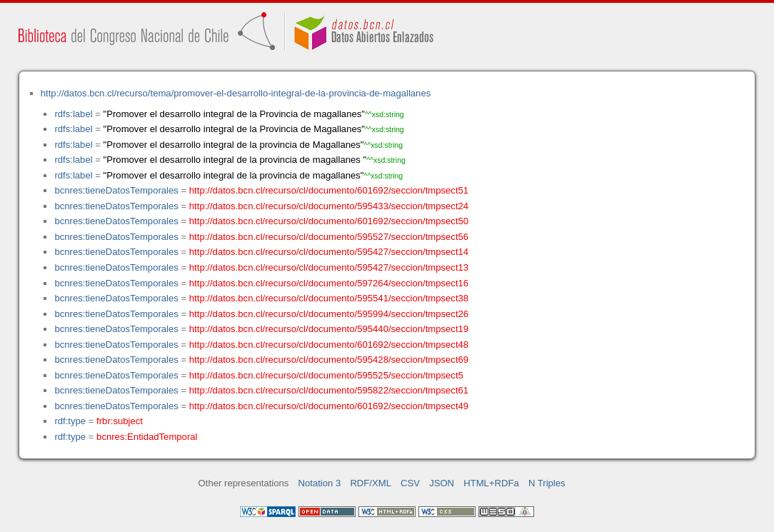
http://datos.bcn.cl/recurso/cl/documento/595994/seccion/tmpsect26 (329, 314)
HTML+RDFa (491, 483)
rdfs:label (73, 114)
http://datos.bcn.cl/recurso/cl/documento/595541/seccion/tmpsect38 (329, 298)
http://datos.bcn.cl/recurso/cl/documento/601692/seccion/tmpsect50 (329, 221)
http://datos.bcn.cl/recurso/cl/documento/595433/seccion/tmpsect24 (329, 206)
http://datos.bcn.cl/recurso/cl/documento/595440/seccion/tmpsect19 (329, 329)
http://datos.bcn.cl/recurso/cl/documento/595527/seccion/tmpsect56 (329, 237)
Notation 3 (320, 483)
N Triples (547, 483)
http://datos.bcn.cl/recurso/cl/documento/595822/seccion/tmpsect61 (329, 390)
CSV (410, 483)
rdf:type (70, 421)
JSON (442, 483)
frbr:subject (120, 421)
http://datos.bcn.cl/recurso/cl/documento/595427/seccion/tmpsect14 (329, 252)
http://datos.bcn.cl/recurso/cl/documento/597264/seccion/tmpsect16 (329, 283)
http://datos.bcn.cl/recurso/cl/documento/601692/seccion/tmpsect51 (329, 190)
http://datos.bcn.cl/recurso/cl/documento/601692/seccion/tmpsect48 (329, 345)
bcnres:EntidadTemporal (147, 437)
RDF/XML (371, 483)
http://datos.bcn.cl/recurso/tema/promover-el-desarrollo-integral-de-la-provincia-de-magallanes (236, 93)
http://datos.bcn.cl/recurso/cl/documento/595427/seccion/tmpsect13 (329, 267)
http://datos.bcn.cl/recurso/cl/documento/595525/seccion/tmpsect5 (326, 375)
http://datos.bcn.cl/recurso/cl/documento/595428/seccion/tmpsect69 (329, 360)
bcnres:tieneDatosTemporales (116, 190)
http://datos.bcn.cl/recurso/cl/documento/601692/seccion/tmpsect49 (329, 406)
